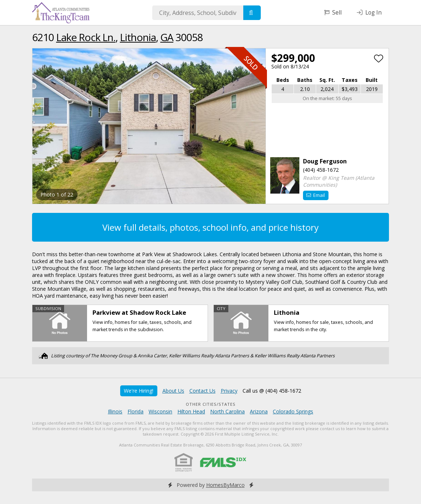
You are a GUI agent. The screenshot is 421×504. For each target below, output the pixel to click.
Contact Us (202, 391)
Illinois (115, 411)
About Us (173, 391)
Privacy (229, 391)
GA (167, 37)
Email (316, 195)
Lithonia (138, 37)
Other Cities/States (211, 404)
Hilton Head (191, 411)
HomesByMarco (225, 485)
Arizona (259, 411)
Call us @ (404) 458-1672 (272, 391)
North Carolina (227, 411)
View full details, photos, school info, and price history (210, 227)
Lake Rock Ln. (86, 37)
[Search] (252, 13)
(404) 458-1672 (321, 170)
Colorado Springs (293, 411)
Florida (135, 411)
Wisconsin (160, 411)
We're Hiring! (139, 391)
